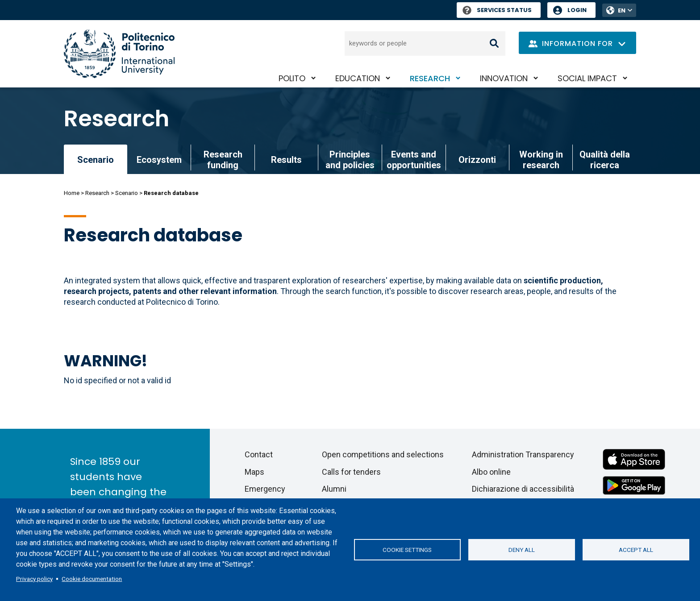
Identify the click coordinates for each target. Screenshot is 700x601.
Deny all (522, 550)
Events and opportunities (414, 160)
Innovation (504, 78)
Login (577, 10)
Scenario (127, 193)
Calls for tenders (351, 472)
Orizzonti (477, 160)
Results (286, 160)
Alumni (334, 489)
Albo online (491, 472)
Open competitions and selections (383, 454)
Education (358, 78)
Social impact (587, 78)
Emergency (265, 489)
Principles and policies (350, 160)
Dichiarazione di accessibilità (523, 489)
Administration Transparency (523, 454)
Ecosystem (159, 160)
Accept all (636, 550)
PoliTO (292, 78)
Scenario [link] (96, 160)
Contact (259, 454)
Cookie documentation (92, 579)
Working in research (541, 160)
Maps (254, 472)
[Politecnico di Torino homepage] (119, 54)
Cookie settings (407, 550)
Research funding (223, 160)
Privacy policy (34, 579)
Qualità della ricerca (605, 160)
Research (430, 78)
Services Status (497, 10)
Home (72, 193)
